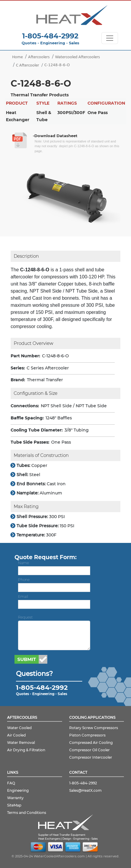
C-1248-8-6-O (57, 65)
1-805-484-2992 (50, 36)
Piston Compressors (87, 735)
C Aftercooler (28, 65)
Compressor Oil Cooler (89, 750)
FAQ (11, 783)
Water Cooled (19, 728)
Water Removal (21, 743)
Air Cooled (16, 735)
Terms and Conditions (27, 813)
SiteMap (14, 805)
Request (25, 617)
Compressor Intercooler (91, 757)
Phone (24, 580)
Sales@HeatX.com (85, 790)
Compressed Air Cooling (91, 743)
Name (24, 563)
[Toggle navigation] (110, 38)
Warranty (15, 798)
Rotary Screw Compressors (94, 728)
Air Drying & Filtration (26, 750)
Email (23, 597)
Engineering (18, 790)
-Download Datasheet (55, 136)
